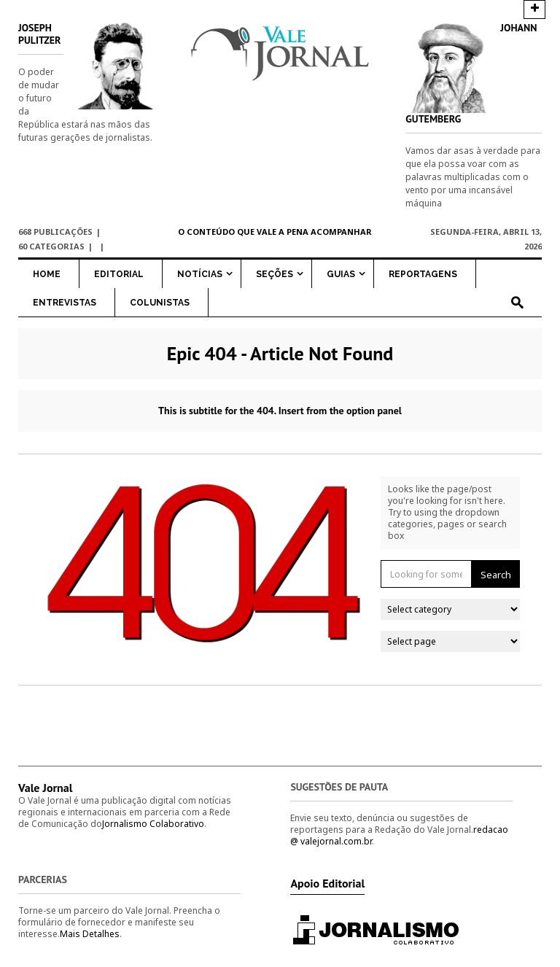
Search (496, 575)
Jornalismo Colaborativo (153, 824)
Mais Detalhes (90, 934)
